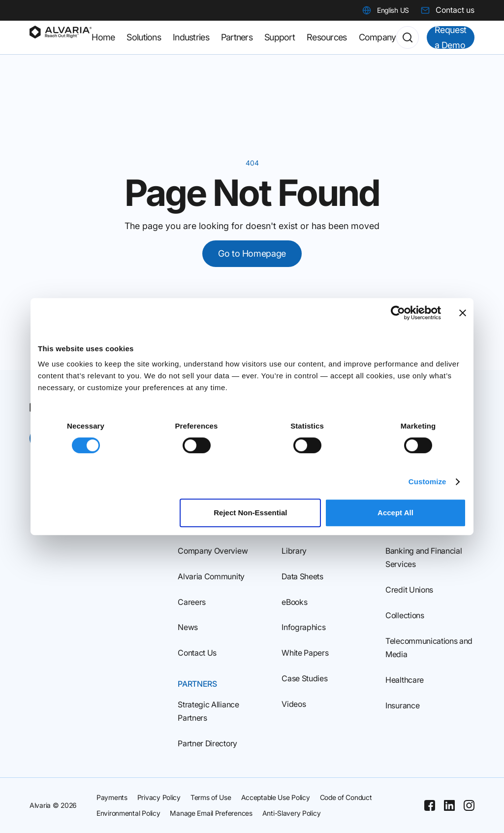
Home (103, 37)
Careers (192, 602)
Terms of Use (211, 797)
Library (294, 551)
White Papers (305, 653)
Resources (327, 37)
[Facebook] (430, 805)
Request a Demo (451, 37)
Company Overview (213, 551)
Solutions (144, 37)
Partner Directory (207, 743)
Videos (294, 704)
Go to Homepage (252, 253)
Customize (427, 482)
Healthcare (405, 680)
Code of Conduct (346, 797)
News (188, 627)
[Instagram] (469, 805)
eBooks (294, 602)
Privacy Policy (159, 797)
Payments (112, 797)
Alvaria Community (211, 576)
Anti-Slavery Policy (292, 813)
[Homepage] (61, 37)
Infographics (303, 627)
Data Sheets (302, 576)
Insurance (402, 705)
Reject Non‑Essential (250, 513)
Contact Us (197, 653)
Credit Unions (409, 590)
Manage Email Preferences (211, 813)
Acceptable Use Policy (276, 797)
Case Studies (304, 678)
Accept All (395, 513)
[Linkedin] (449, 805)
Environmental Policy (128, 813)
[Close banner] (463, 313)
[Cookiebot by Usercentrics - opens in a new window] (398, 313)
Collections (405, 615)
